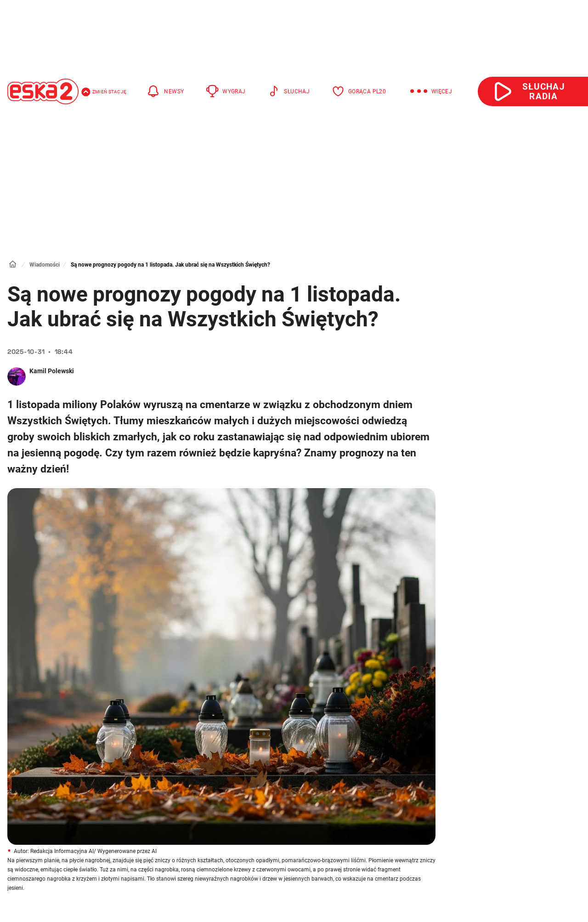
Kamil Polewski (52, 371)
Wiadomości (45, 265)
